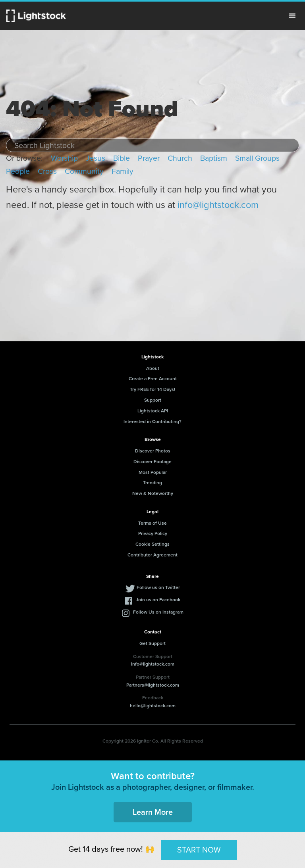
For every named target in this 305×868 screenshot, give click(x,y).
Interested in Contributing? (152, 421)
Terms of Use (152, 523)
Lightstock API (153, 411)
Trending (152, 483)
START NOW (199, 850)
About (153, 368)
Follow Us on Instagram (158, 612)
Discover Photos (153, 451)
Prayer (149, 158)
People (18, 171)
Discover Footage (152, 462)
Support (153, 400)
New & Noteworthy (153, 493)
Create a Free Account (153, 379)
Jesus (96, 158)
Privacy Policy (153, 533)
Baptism (214, 158)
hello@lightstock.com (153, 706)
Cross (47, 171)
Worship (64, 158)
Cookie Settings (152, 544)
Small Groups (257, 158)
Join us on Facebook (158, 600)
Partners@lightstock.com (153, 685)
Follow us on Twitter (158, 587)
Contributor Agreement (152, 555)
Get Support (152, 643)
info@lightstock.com (218, 205)
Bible (122, 158)
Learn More (153, 812)
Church (180, 158)
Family (123, 171)
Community (84, 171)
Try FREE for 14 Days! (152, 389)
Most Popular (153, 472)
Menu (292, 16)
